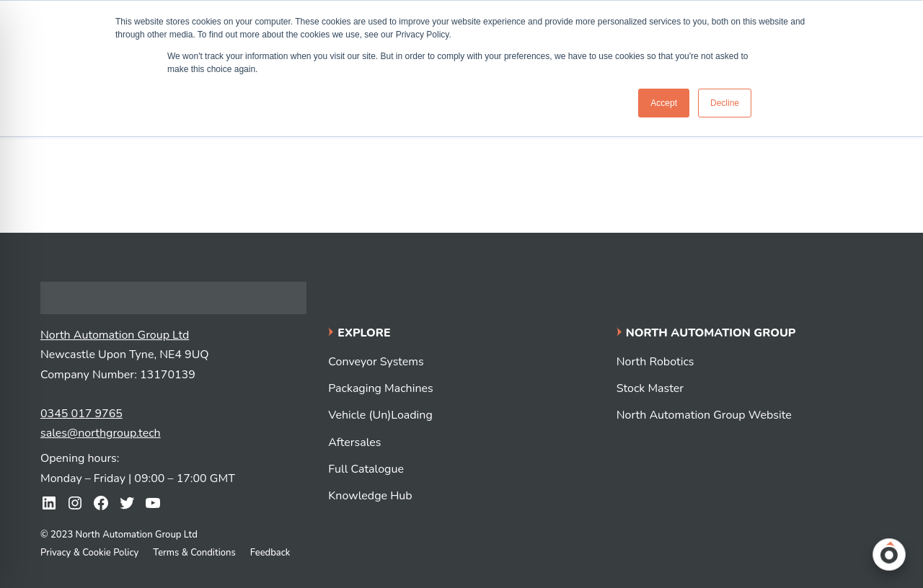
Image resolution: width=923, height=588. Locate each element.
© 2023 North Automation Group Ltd (119, 535)
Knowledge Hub (370, 496)
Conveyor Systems (376, 362)
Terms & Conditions (194, 553)
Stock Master (650, 388)
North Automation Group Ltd (115, 335)
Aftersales (354, 442)
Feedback (270, 553)
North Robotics (655, 362)
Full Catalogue (366, 469)
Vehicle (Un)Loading (380, 415)
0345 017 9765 (81, 414)
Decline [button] (725, 103)
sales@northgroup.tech (101, 433)
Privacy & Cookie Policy (89, 553)
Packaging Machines (380, 388)
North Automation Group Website (704, 415)
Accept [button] (664, 103)
